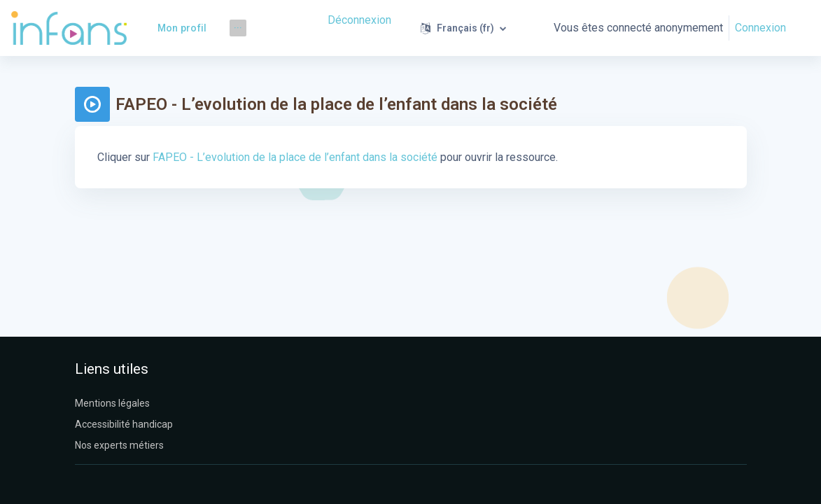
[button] (463, 28)
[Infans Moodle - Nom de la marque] (69, 28)
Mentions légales (112, 403)
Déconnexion (359, 20)
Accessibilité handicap (124, 424)
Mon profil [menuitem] (182, 28)
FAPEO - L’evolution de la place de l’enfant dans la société (295, 157)
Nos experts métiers (119, 445)
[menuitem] (238, 28)
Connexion (760, 28)
